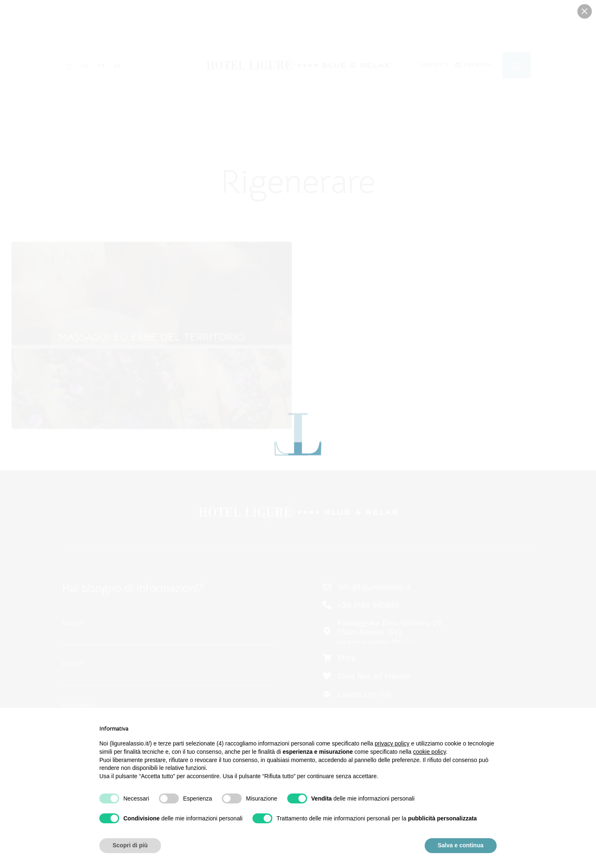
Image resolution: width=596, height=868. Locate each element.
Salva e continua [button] (461, 845)
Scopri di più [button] (130, 845)
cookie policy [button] (429, 752)
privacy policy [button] (392, 743)
